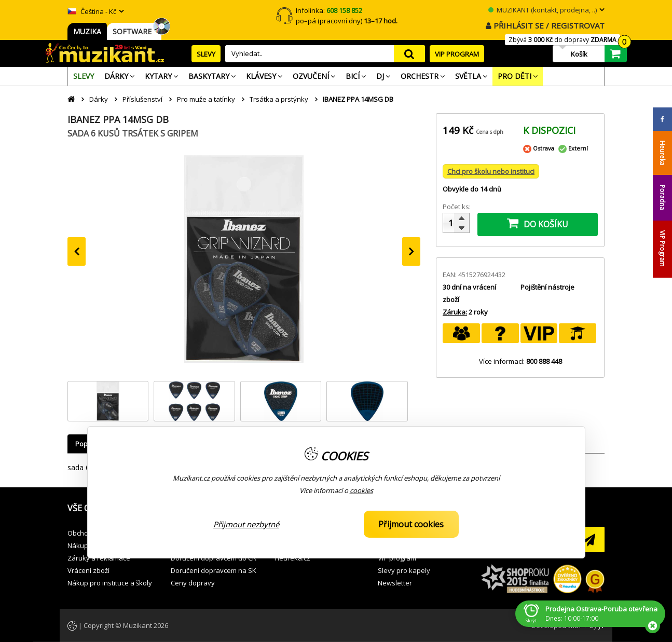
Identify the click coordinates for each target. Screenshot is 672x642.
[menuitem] (84, 76)
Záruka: (455, 312)
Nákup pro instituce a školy (110, 583)
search (409, 54)
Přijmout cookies (411, 524)
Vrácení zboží (88, 570)
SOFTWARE (134, 31)
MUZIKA (87, 31)
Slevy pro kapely (404, 570)
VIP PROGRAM (457, 54)
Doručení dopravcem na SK (214, 570)
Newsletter (395, 583)
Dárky (99, 99)
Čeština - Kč (92, 11)
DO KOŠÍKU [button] (538, 223)
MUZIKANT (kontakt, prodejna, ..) (543, 10)
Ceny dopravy (193, 583)
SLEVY (206, 54)
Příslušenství (142, 99)
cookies (361, 490)
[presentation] (77, 251)
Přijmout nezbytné (246, 524)
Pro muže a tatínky (206, 99)
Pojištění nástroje (547, 287)
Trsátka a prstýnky (279, 99)
